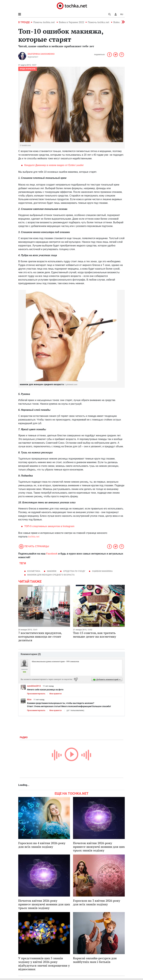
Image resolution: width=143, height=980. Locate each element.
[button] (116, 14)
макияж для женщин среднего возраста (51, 575)
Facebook (52, 554)
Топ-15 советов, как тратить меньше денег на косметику (95, 635)
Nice (29, 699)
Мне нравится (56, 694)
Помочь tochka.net (44, 22)
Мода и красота (28, 69)
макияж (52, 571)
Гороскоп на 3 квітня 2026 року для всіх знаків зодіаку (97, 902)
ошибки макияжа (102, 571)
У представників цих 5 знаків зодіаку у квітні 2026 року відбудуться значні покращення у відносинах (44, 964)
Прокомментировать (36, 694)
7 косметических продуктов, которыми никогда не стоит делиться (40, 637)
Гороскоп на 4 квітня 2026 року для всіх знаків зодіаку (42, 845)
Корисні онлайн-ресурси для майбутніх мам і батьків (95, 960)
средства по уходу (74, 571)
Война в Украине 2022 (71, 22)
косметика (34, 571)
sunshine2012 (34, 686)
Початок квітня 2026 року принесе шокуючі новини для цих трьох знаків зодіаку (99, 847)
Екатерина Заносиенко (41, 54)
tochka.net (34, 537)
